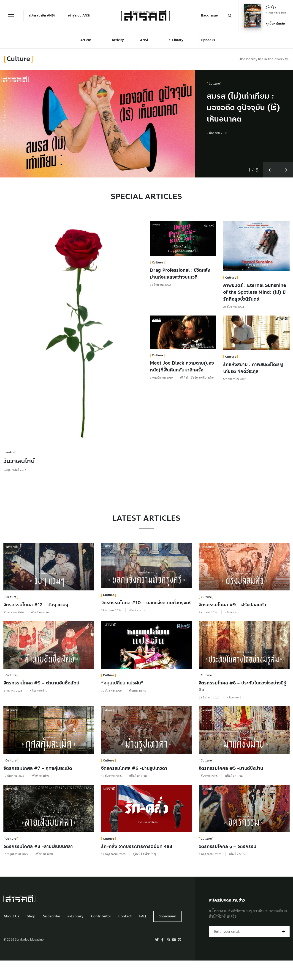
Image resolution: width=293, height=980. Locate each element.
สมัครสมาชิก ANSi (42, 15)
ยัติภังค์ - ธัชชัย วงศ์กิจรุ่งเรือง (197, 396)
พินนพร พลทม (138, 710)
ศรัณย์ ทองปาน (40, 631)
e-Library (176, 40)
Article (88, 40)
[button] (270, 189)
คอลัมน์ (10, 471)
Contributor (101, 936)
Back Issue (209, 15)
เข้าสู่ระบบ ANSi (80, 15)
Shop (31, 936)
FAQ (143, 936)
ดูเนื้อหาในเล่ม (275, 23)
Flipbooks (207, 40)
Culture (214, 84)
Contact (125, 936)
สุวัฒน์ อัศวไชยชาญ (144, 873)
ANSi (146, 40)
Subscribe (52, 936)
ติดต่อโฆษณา (167, 936)
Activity (118, 40)
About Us (11, 936)
